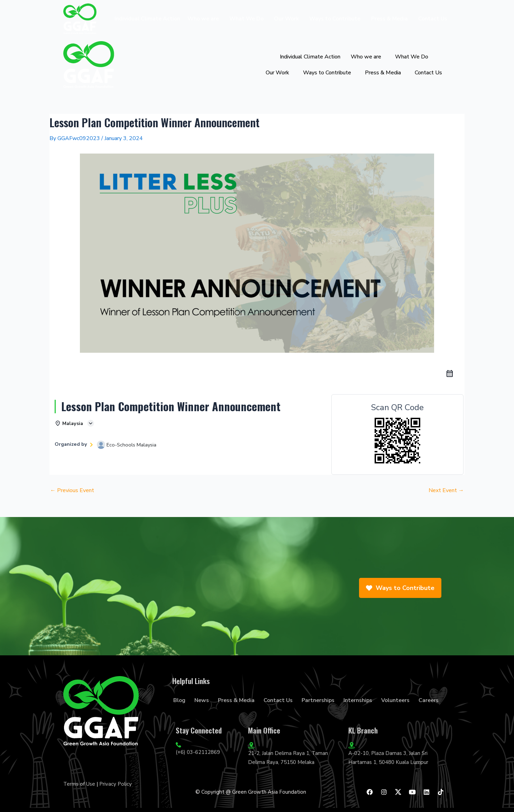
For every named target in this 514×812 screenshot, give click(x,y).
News (202, 700)
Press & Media (389, 19)
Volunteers (395, 700)
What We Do (246, 19)
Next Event (446, 490)
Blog (179, 700)
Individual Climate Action (147, 19)
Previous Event (72, 490)
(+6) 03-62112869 (198, 752)
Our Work (286, 19)
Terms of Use (79, 784)
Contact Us (433, 19)
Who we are (203, 19)
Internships (358, 700)
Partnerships (318, 700)
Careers (429, 700)
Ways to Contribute (335, 19)
